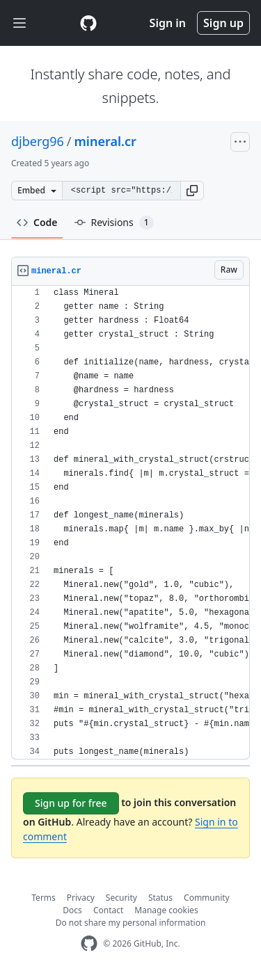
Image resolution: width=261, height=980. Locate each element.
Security (121, 898)
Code (37, 222)
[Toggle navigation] (19, 23)
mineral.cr (105, 141)
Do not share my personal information (131, 923)
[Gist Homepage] (88, 23)
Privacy (81, 898)
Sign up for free (71, 803)
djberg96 (38, 141)
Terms (43, 898)
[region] (130, 523)
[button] (192, 191)
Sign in (168, 23)
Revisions (114, 223)
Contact (108, 910)
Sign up (223, 23)
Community (207, 898)
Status (160, 898)
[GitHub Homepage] (89, 943)
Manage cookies (166, 910)
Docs (72, 910)
